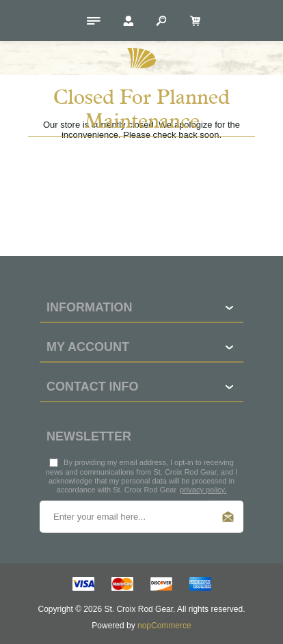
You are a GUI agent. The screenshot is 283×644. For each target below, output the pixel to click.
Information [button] (90, 307)
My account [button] (88, 347)
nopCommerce (164, 626)
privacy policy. (203, 490)
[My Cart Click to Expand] (193, 20)
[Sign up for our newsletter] (141, 517)
